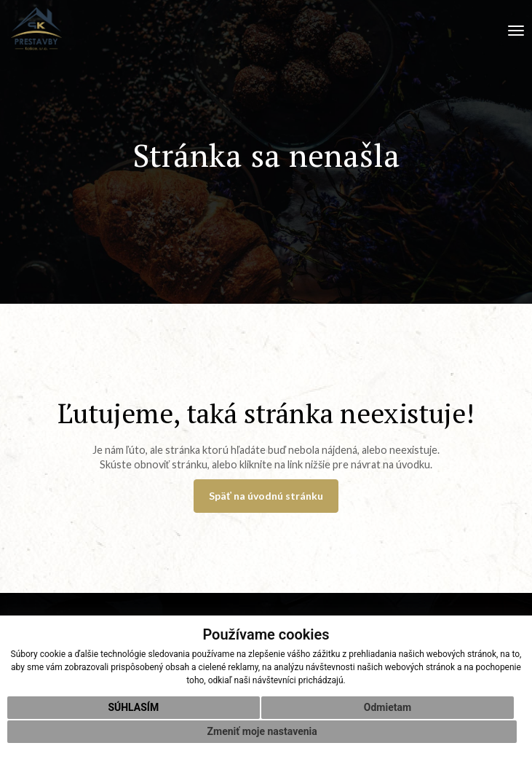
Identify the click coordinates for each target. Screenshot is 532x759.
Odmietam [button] (388, 707)
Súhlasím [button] (133, 707)
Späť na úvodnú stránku (266, 496)
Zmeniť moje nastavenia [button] (262, 731)
